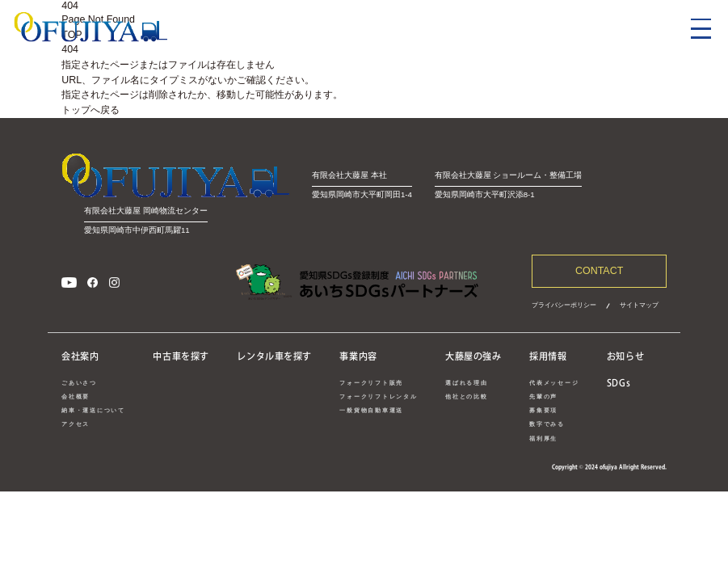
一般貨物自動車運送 (371, 410)
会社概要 (76, 396)
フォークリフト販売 (371, 383)
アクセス (76, 424)
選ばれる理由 (466, 383)
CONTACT (599, 271)
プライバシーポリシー (564, 305)
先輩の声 (543, 396)
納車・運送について (93, 410)
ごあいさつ (79, 383)
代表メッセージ (554, 383)
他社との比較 (466, 396)
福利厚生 (543, 439)
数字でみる (547, 424)
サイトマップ (639, 305)
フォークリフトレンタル (378, 396)
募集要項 (543, 410)
